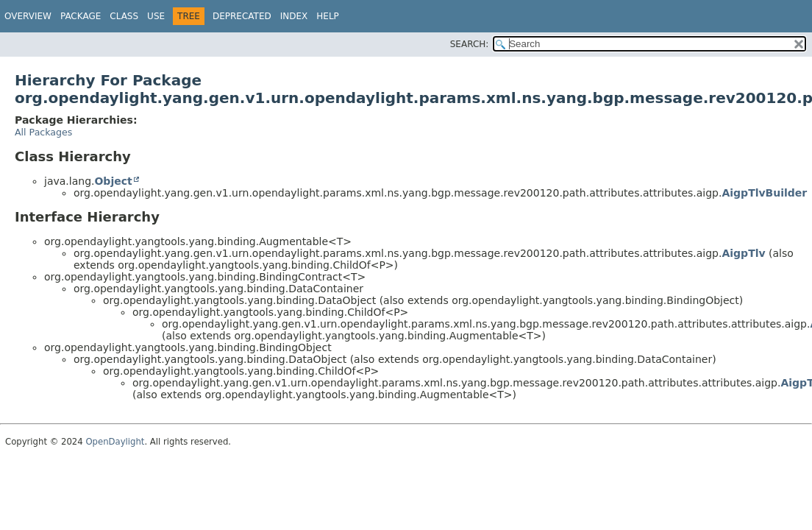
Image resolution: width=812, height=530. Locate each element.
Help (328, 16)
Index (294, 16)
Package (81, 16)
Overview (28, 16)
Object (113, 181)
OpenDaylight (115, 442)
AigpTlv (743, 253)
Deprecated (242, 16)
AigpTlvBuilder (764, 193)
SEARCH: (470, 44)
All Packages (43, 132)
